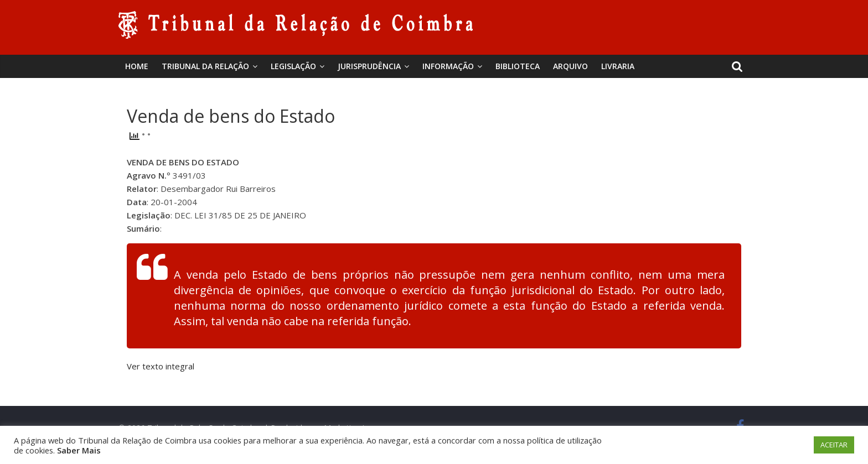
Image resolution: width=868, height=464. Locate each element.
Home (137, 66)
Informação (448, 66)
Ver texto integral (161, 366)
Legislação (293, 66)
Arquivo (570, 66)
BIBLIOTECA (518, 66)
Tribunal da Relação (205, 66)
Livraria (618, 66)
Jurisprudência (369, 66)
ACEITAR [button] (834, 445)
